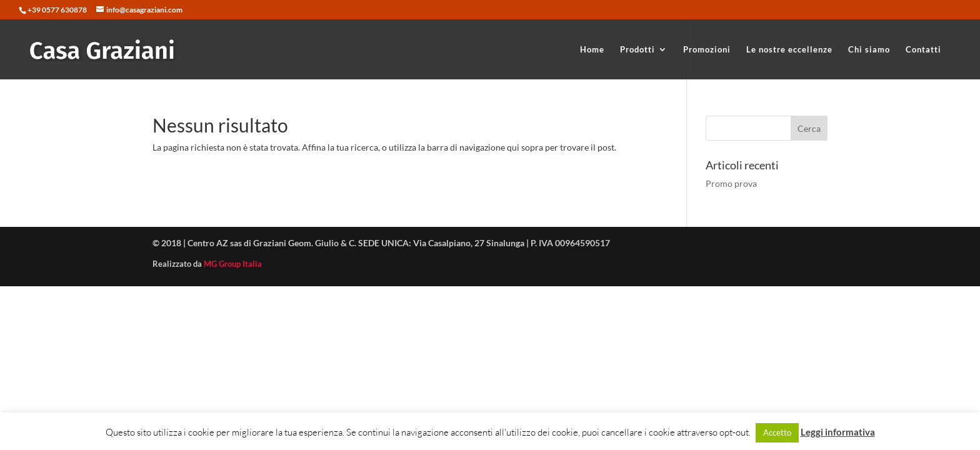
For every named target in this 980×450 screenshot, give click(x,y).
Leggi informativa (838, 432)
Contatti (923, 50)
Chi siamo (869, 50)
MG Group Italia (233, 264)
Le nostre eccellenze (789, 50)
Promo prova (731, 183)
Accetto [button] (777, 432)
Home (592, 50)
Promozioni (707, 50)
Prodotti (637, 50)
